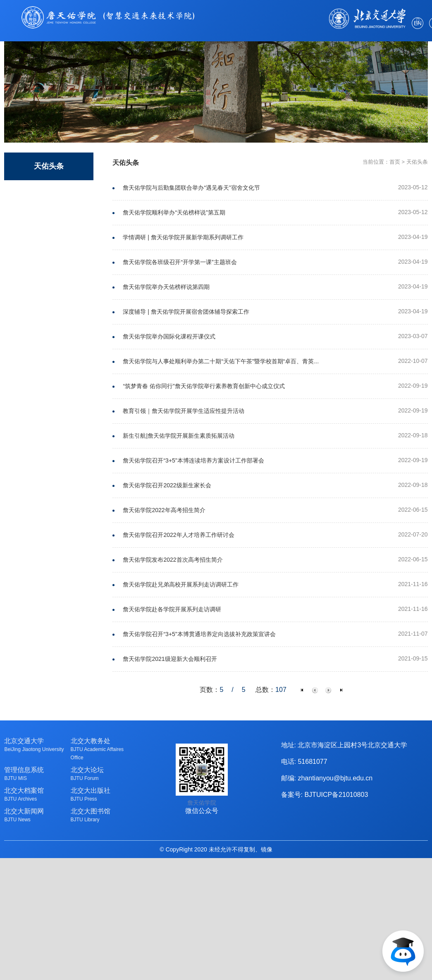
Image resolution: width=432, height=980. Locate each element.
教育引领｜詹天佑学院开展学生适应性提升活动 (184, 411)
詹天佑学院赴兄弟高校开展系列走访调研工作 (181, 584)
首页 (395, 162)
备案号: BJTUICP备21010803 (325, 795)
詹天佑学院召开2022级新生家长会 (167, 485)
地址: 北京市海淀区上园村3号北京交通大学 (344, 745)
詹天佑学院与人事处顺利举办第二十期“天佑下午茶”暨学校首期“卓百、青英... (221, 361)
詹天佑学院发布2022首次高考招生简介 (173, 560)
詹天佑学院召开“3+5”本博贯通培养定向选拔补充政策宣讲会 (199, 634)
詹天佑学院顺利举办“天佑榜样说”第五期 (174, 212)
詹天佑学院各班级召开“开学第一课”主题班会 (180, 262)
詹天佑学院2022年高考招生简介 (164, 510)
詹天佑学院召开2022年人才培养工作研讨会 (178, 535)
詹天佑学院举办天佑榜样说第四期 (166, 287)
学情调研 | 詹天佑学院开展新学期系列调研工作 (183, 237)
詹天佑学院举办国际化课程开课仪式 (169, 336)
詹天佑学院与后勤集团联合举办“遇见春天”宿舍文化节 (191, 188)
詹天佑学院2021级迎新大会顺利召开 (170, 659)
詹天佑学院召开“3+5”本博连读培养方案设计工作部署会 (193, 460)
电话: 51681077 (304, 762)
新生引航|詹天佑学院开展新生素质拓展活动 (179, 436)
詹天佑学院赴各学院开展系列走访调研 (172, 609)
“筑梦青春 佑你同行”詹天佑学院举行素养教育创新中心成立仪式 (204, 386)
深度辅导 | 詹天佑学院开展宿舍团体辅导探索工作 (186, 312)
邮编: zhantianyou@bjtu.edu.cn (327, 778)
